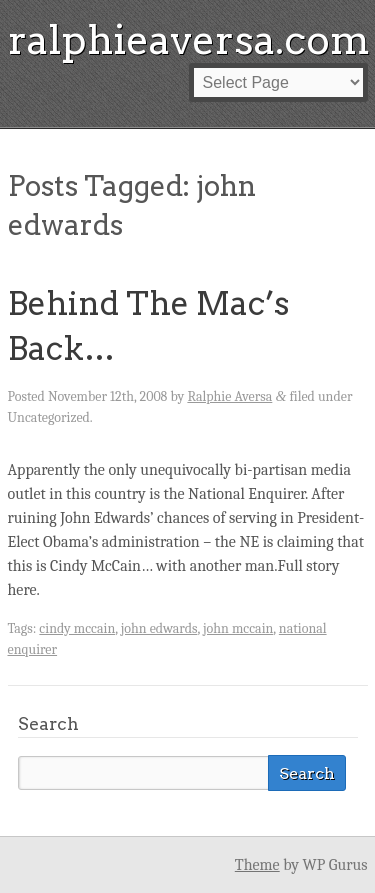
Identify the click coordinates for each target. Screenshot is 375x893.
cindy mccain (77, 628)
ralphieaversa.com (189, 40)
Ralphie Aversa (229, 396)
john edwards (159, 628)
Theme (257, 865)
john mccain (238, 628)
